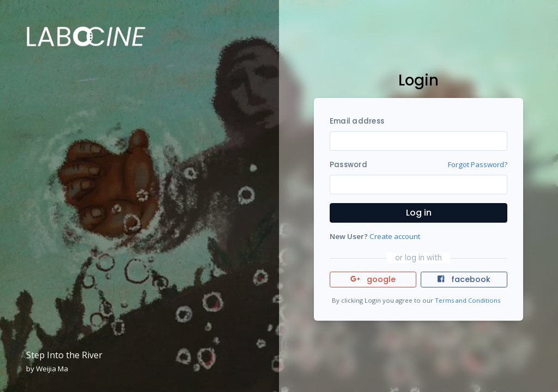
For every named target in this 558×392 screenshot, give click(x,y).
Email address (357, 121)
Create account (395, 236)
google (373, 279)
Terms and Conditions (468, 300)
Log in (419, 213)
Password (348, 165)
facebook (464, 279)
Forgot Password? (478, 164)
